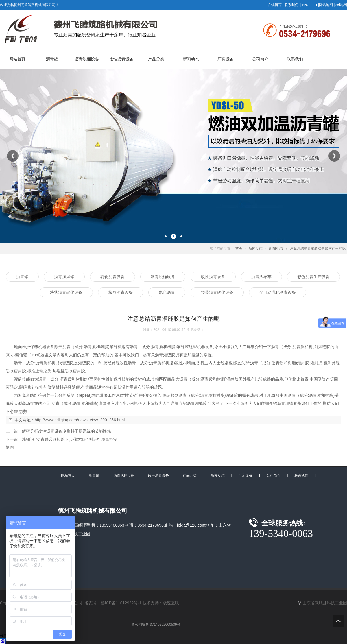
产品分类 (190, 475)
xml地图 (341, 5)
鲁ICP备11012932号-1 (121, 603)
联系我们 (291, 5)
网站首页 (68, 475)
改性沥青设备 (158, 475)
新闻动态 (256, 248)
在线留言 (275, 5)
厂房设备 (246, 475)
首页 (239, 248)
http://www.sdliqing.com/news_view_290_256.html (80, 420)
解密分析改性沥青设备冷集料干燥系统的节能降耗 (67, 431)
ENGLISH (310, 5)
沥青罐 (94, 475)
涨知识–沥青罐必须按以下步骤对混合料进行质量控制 (70, 439)
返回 (10, 447)
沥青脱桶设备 (124, 475)
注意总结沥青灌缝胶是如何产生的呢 (318, 248)
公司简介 (274, 475)
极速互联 (171, 603)
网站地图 (326, 5)
